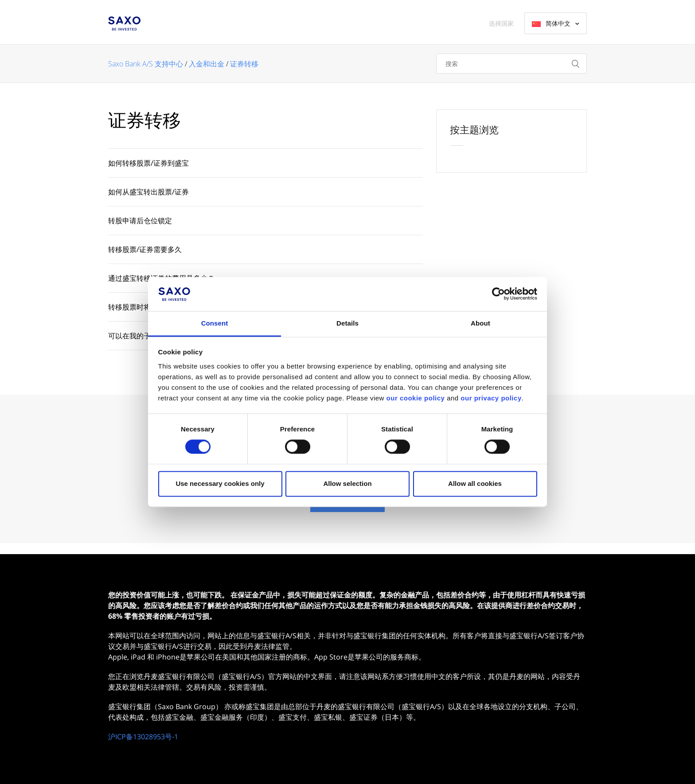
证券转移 (244, 64)
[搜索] (511, 64)
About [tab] (480, 323)
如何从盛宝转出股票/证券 (148, 192)
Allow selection (347, 483)
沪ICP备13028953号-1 (143, 737)
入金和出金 (207, 64)
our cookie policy (416, 398)
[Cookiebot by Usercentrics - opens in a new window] (498, 294)
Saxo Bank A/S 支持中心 (146, 64)
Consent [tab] (215, 323)
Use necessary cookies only (220, 483)
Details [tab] (347, 323)
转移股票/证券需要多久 (145, 249)
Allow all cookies (475, 483)
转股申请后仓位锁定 (140, 221)
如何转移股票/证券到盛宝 (148, 163)
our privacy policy (491, 398)
